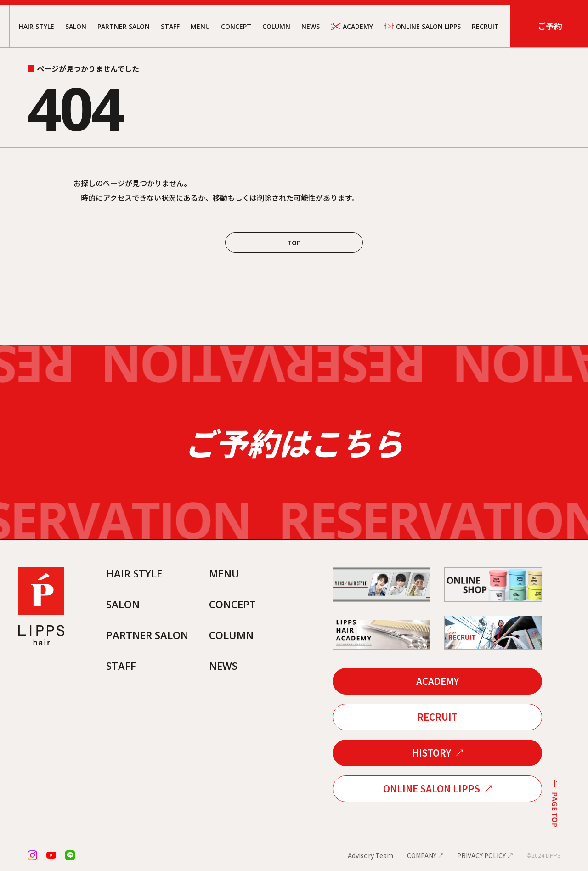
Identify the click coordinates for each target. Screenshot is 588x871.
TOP (294, 243)
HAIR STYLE (37, 26)
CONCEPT (236, 26)
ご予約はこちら (294, 442)
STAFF (170, 26)
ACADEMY (352, 26)
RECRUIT (485, 26)
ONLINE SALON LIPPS (422, 26)
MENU (200, 26)
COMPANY (422, 855)
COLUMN (276, 26)
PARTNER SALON (124, 26)
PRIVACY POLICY (481, 855)
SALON (76, 26)
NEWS (311, 26)
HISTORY (432, 753)
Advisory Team (370, 855)
